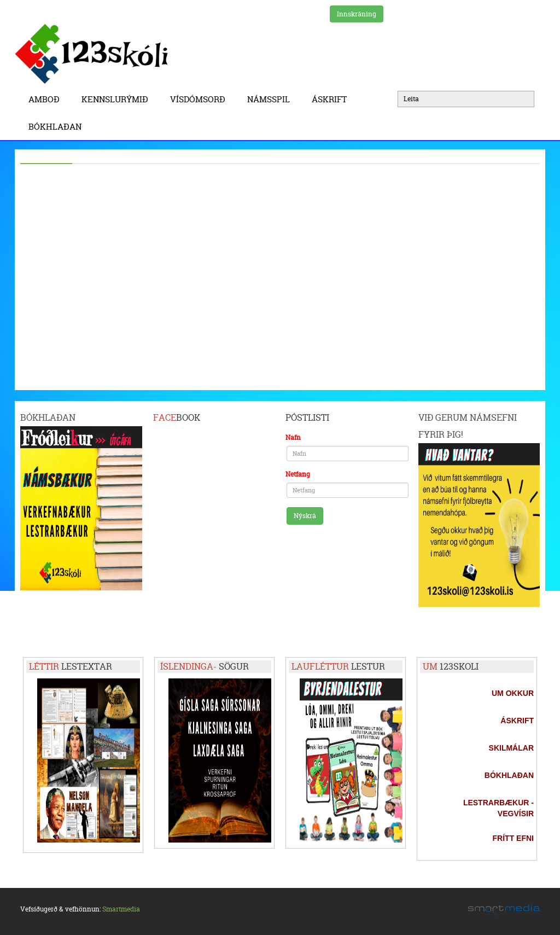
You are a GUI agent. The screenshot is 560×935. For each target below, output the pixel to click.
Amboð (47, 99)
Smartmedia (121, 909)
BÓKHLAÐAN (55, 127)
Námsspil (271, 99)
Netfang (298, 474)
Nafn (293, 437)
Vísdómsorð (200, 99)
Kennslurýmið (118, 99)
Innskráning (357, 14)
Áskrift (332, 99)
